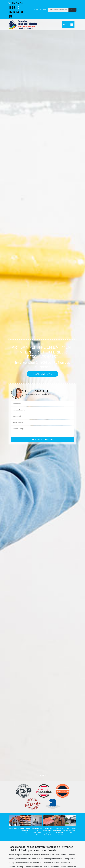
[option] (14, 822)
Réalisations (42, 374)
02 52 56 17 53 (16, 5)
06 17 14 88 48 (16, 12)
